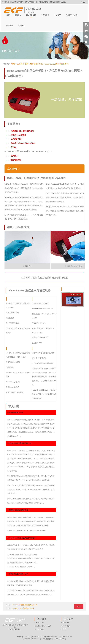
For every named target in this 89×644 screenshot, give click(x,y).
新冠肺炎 (18, 15)
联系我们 (21, 26)
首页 (8, 15)
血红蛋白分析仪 (37, 64)
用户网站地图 (65, 623)
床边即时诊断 (31, 15)
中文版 (83, 2)
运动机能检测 (39, 629)
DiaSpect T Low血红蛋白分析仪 (23, 608)
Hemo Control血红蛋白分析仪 (57, 64)
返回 (79, 607)
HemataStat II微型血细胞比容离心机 (25, 605)
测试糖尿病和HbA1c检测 (43, 626)
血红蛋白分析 (39, 623)
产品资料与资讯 (72, 15)
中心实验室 (45, 15)
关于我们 (10, 26)
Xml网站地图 (65, 626)
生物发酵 (57, 15)
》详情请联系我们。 (15, 629)
